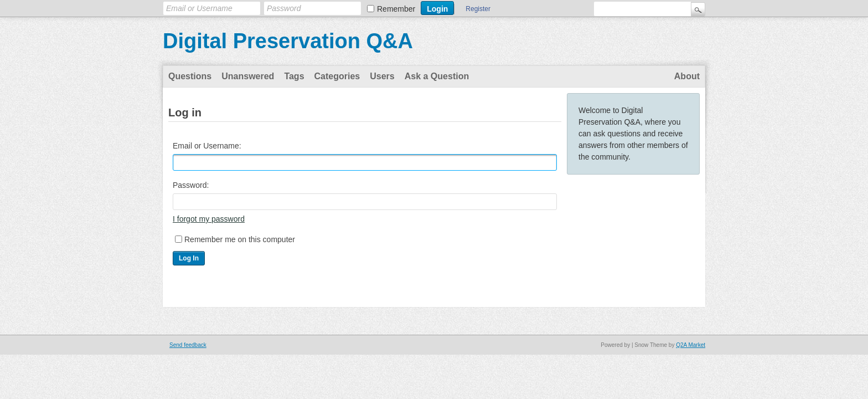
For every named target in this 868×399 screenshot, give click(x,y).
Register (478, 9)
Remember (396, 9)
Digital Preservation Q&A (288, 41)
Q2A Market (691, 345)
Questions (190, 76)
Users (382, 76)
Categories (337, 76)
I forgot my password (209, 219)
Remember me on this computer (240, 239)
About (687, 76)
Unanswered (248, 76)
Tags (294, 76)
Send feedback (188, 345)
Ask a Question (437, 76)
